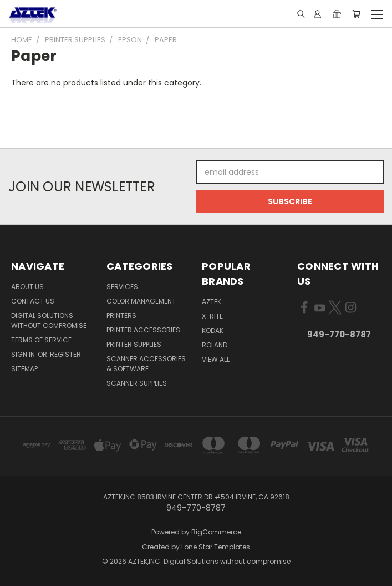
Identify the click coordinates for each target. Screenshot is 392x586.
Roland (215, 345)
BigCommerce (216, 532)
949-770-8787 (339, 334)
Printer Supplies (134, 344)
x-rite (212, 316)
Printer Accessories (143, 330)
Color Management (141, 301)
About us (27, 287)
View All (216, 359)
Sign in (24, 354)
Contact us (33, 301)
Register (65, 354)
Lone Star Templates (216, 547)
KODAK (213, 330)
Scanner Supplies (137, 383)
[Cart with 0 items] (356, 14)
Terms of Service (41, 340)
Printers (121, 315)
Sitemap (24, 369)
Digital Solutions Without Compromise (49, 320)
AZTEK (212, 302)
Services (122, 287)
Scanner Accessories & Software (146, 364)
